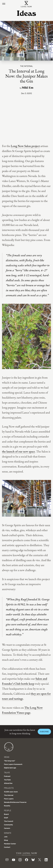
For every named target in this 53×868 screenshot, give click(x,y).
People (8, 810)
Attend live (8, 783)
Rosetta (7, 806)
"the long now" (10, 761)
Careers (7, 828)
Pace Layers (9, 799)
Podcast (7, 776)
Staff (6, 818)
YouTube (7, 780)
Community (8, 825)
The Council (9, 821)
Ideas (7, 757)
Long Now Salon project (25, 146)
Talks (7, 772)
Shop (6, 840)
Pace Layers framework (13, 764)
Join (6, 837)
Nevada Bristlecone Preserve (15, 802)
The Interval (26, 66)
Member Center (10, 844)
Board (6, 814)
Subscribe (44, 732)
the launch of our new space (18, 451)
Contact (7, 847)
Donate (8, 833)
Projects (9, 788)
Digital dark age (10, 768)
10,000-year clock (11, 792)
